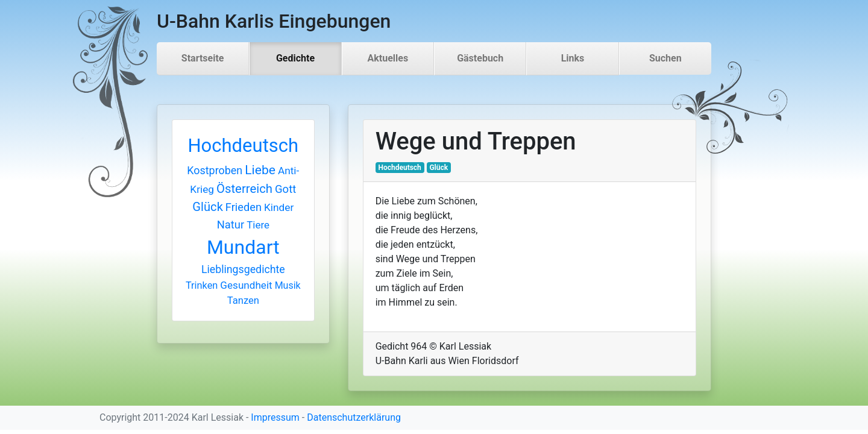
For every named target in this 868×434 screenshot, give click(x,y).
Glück (208, 207)
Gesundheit (246, 285)
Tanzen (243, 300)
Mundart (243, 247)
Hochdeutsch (243, 146)
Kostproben (215, 170)
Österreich (244, 189)
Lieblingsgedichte (243, 269)
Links (573, 58)
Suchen (665, 58)
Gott (285, 189)
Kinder (279, 207)
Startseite (203, 58)
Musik (288, 285)
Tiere (258, 225)
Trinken (202, 285)
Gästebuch (480, 58)
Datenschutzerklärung (354, 417)
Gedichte (295, 58)
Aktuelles (388, 58)
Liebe (260, 170)
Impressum (275, 417)
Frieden (244, 207)
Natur (231, 225)
